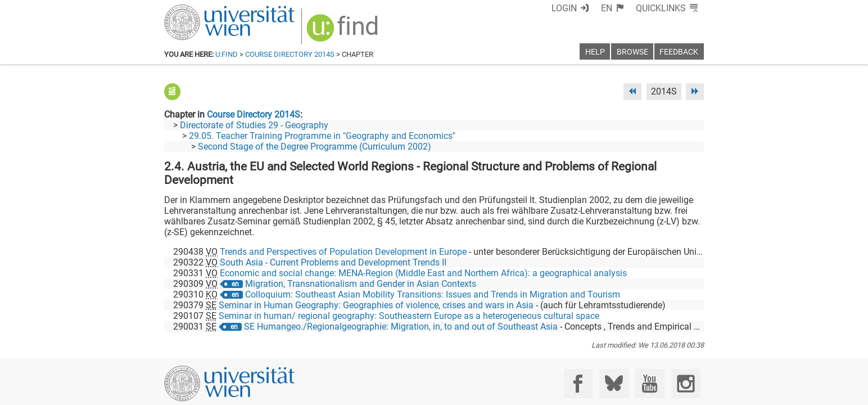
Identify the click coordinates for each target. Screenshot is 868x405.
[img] (344, 32)
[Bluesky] (614, 358)
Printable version (671, 392)
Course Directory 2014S (290, 54)
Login (564, 8)
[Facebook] (578, 358)
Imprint (499, 392)
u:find (227, 54)
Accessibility (544, 392)
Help (595, 52)
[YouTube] (650, 358)
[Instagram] (686, 358)
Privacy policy (603, 392)
